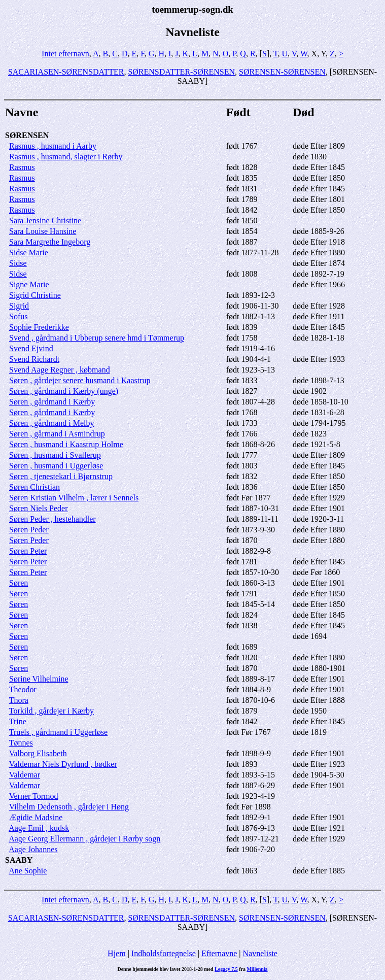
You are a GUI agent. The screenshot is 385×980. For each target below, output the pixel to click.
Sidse (18, 263)
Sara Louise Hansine (43, 231)
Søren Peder (29, 530)
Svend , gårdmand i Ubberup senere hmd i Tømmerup (97, 338)
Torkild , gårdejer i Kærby (51, 711)
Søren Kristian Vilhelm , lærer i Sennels (74, 498)
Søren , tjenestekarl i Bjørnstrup (61, 476)
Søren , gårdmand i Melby (52, 423)
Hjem (117, 953)
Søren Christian (34, 487)
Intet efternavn (65, 54)
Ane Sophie (28, 871)
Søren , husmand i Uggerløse (56, 466)
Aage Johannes (33, 849)
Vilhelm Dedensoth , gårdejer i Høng (69, 807)
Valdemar (25, 775)
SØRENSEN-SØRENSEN (282, 72)
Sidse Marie (29, 252)
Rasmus (22, 167)
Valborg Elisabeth (38, 753)
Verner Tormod (34, 796)
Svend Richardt (34, 359)
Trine (18, 721)
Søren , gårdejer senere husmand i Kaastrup (80, 380)
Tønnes (21, 743)
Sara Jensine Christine (45, 221)
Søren (19, 583)
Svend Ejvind (31, 348)
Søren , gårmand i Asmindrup (57, 434)
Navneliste (260, 953)
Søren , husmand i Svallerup (55, 455)
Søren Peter (28, 551)
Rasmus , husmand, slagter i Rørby (66, 157)
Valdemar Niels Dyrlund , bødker (63, 764)
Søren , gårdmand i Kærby (52, 402)
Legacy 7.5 (226, 969)
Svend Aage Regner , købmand (60, 370)
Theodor (23, 689)
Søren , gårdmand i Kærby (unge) (64, 391)
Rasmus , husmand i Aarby (53, 146)
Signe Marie (29, 284)
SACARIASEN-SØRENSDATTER (66, 72)
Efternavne (219, 953)
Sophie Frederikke (39, 327)
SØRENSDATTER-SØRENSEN (181, 72)
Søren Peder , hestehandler (52, 519)
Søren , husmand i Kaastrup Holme (66, 444)
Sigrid (19, 306)
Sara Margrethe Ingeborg (50, 242)
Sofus (18, 316)
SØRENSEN (27, 135)
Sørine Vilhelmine (39, 679)
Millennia (257, 969)
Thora (19, 700)
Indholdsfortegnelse (164, 953)
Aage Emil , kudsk (39, 828)
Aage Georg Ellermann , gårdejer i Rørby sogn (84, 839)
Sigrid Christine (35, 295)
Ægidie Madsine (36, 817)
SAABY (19, 860)
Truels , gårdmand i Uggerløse (59, 732)
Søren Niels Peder (39, 508)
